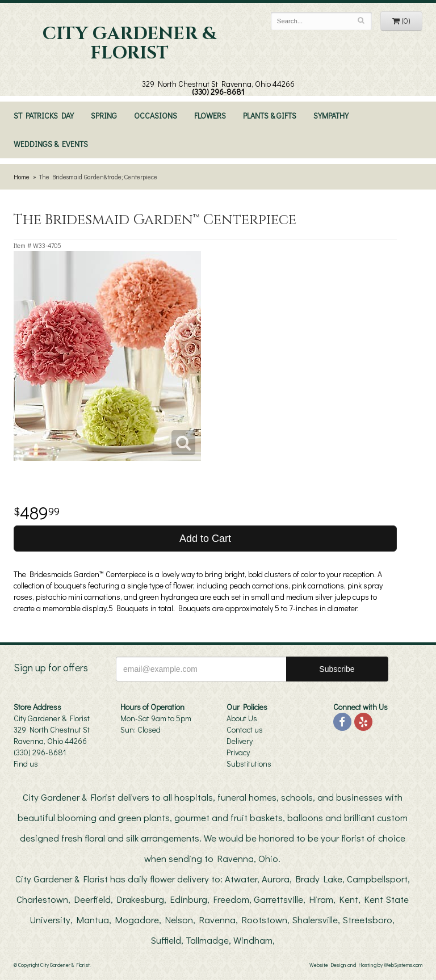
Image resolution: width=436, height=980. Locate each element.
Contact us (245, 729)
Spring (104, 115)
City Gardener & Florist (129, 44)
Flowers (210, 115)
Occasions (156, 115)
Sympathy (331, 115)
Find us (26, 764)
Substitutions (249, 764)
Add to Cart (205, 539)
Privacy (238, 752)
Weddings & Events (51, 144)
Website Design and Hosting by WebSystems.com (366, 965)
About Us (242, 718)
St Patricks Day (44, 115)
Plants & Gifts (270, 115)
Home (22, 177)
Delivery (240, 741)
